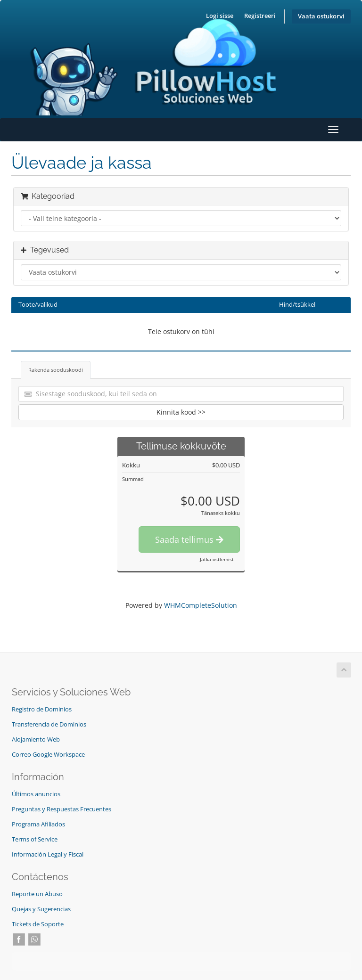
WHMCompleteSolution (201, 605)
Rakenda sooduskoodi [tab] (56, 370)
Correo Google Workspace (48, 755)
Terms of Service (35, 839)
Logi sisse (220, 16)
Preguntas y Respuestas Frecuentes (62, 809)
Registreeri (260, 16)
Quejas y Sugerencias (41, 909)
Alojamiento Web (36, 739)
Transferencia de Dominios (49, 724)
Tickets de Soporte (38, 924)
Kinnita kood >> (181, 412)
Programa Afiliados (38, 824)
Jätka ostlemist (217, 559)
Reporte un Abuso (37, 894)
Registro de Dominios (42, 709)
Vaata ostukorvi (321, 16)
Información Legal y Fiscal (48, 854)
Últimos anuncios (36, 794)
